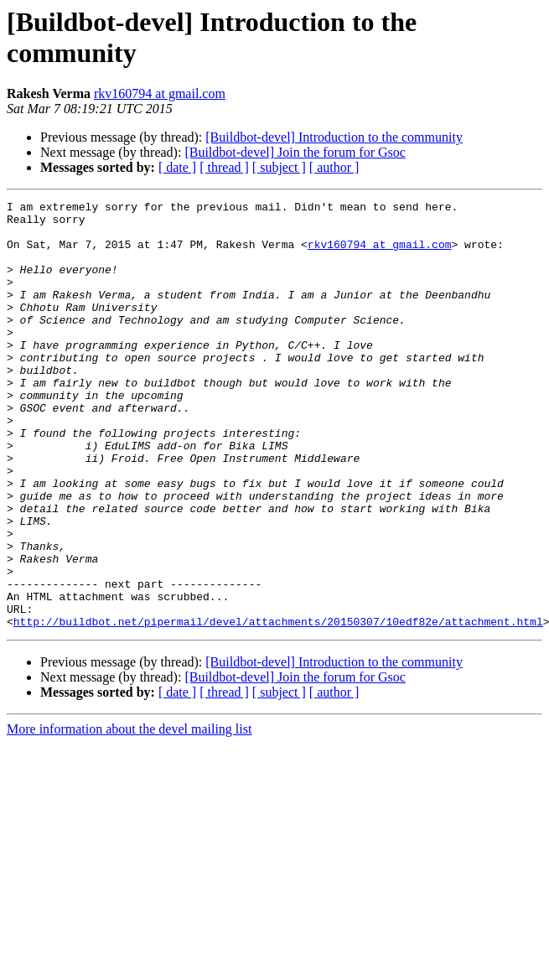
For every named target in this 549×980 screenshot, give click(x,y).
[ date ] (177, 167)
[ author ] (334, 167)
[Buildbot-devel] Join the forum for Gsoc (295, 152)
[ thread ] (224, 167)
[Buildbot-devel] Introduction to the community (334, 137)
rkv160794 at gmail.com (160, 93)
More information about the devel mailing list (129, 814)
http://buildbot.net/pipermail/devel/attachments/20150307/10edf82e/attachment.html (278, 707)
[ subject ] (279, 167)
